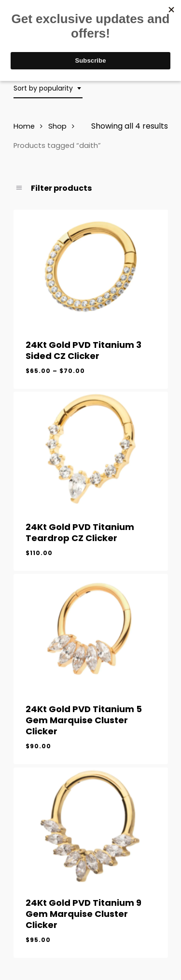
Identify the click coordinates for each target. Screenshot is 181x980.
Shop (57, 126)
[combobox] (48, 88)
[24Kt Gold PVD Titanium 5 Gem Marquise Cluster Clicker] (91, 632)
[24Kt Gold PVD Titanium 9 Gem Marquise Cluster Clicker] (91, 825)
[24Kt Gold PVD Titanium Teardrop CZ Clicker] (91, 450)
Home (24, 126)
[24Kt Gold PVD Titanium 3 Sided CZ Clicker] (91, 267)
